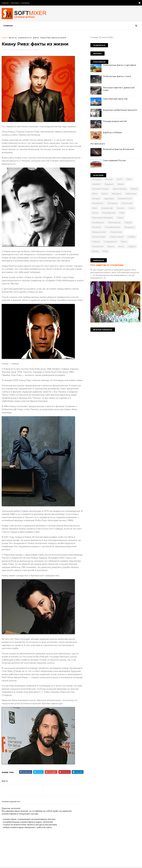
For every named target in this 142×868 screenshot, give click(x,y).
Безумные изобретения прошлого (120, 110)
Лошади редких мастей (115, 121)
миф (122, 213)
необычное (98, 222)
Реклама (15, 3)
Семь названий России (114, 160)
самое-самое (117, 237)
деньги (134, 189)
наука (120, 218)
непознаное (114, 222)
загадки (96, 198)
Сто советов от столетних (107, 265)
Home (5, 38)
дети (95, 194)
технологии (98, 246)
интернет (112, 203)
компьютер (107, 208)
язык (105, 251)
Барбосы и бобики (112, 132)
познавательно (113, 227)
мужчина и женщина (102, 218)
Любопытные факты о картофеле (120, 65)
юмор (95, 251)
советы (96, 242)
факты (36, 38)
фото (121, 246)
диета (105, 194)
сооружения (110, 242)
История (97, 179)
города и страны (100, 189)
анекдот (96, 184)
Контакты (25, 3)
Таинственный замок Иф (115, 99)
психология (116, 232)
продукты (129, 227)
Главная (5, 3)
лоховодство (109, 213)
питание (96, 227)
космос (121, 208)
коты (132, 208)
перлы (128, 222)
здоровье (109, 198)
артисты (13, 38)
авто (129, 179)
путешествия (99, 237)
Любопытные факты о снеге (117, 76)
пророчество (99, 232)
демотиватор (120, 189)
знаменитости (25, 38)
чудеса (132, 246)
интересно (98, 203)
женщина (117, 194)
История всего (98, 144)
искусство (127, 203)
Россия (109, 179)
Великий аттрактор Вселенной (118, 149)
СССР (119, 179)
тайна (124, 242)
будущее (109, 184)
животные (131, 194)
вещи (121, 184)
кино (95, 208)
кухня (95, 213)
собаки (131, 237)
